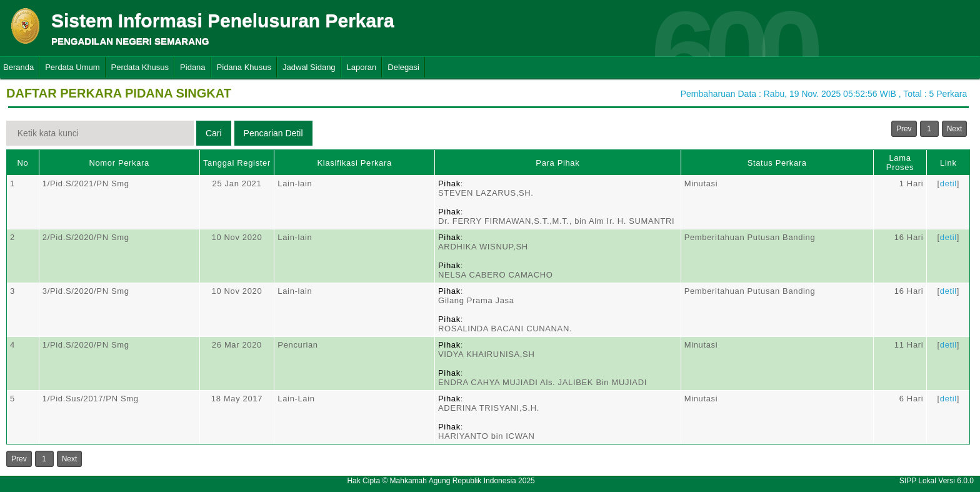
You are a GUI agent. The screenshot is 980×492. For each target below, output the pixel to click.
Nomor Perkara (119, 163)
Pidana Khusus (244, 67)
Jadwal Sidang (309, 67)
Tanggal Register (237, 163)
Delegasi (403, 67)
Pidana (192, 67)
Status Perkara (777, 163)
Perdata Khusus (140, 67)
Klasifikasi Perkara (355, 163)
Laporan (362, 67)
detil (948, 183)
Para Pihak (557, 163)
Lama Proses (900, 163)
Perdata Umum (72, 67)
